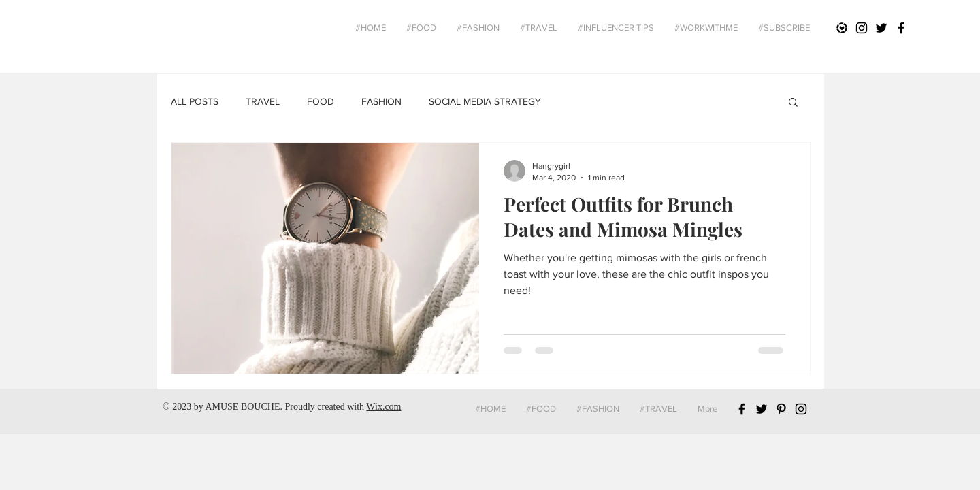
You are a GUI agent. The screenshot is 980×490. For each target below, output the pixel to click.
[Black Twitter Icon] (881, 28)
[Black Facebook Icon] (901, 28)
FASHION (381, 101)
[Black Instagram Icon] (862, 28)
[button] (793, 103)
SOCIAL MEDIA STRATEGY (485, 101)
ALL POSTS (195, 101)
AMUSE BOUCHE (242, 407)
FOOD (321, 101)
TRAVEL (263, 101)
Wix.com (383, 407)
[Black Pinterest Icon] (781, 409)
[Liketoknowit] (842, 28)
